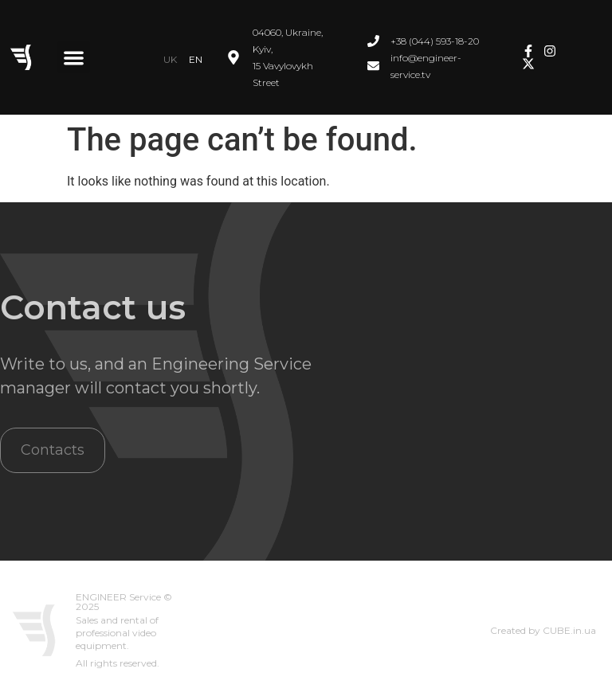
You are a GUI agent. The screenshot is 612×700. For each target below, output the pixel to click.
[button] (74, 58)
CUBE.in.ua (569, 630)
